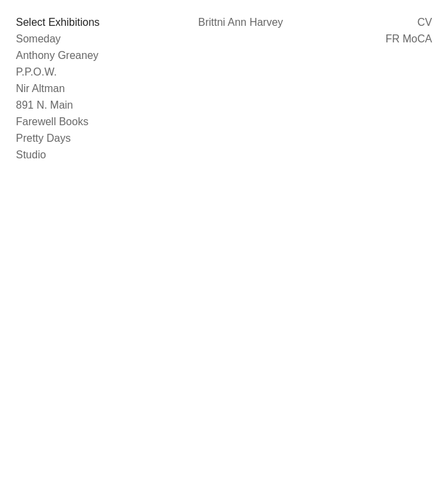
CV (425, 22)
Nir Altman (40, 88)
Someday (38, 39)
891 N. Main (44, 105)
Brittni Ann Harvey (241, 22)
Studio (31, 155)
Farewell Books (52, 122)
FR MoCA (409, 39)
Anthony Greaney (57, 55)
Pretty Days (43, 138)
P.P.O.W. (36, 72)
